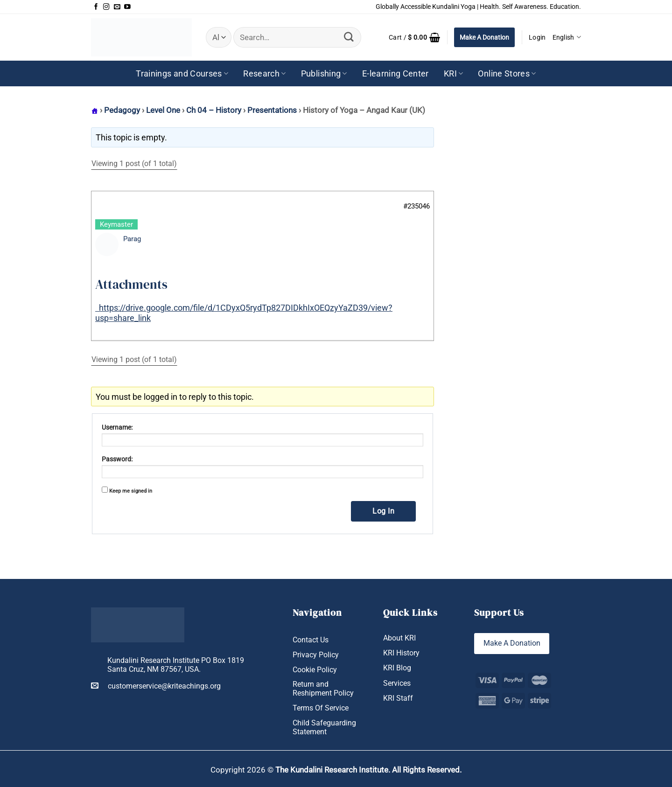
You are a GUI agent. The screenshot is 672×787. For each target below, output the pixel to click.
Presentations (272, 110)
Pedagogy (122, 110)
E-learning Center (395, 74)
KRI (454, 74)
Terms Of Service (321, 708)
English (567, 37)
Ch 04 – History (214, 110)
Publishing (324, 74)
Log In (383, 511)
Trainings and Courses (182, 74)
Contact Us (311, 640)
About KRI (399, 638)
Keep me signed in (131, 491)
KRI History (401, 653)
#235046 (416, 206)
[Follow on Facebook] (96, 7)
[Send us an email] (117, 7)
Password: (117, 459)
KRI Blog (397, 668)
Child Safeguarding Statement (324, 727)
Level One (163, 110)
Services (397, 683)
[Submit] (349, 37)
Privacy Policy (316, 655)
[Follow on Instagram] (106, 7)
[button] (414, 37)
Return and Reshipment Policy (323, 689)
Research (264, 74)
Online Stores (507, 74)
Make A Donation (484, 37)
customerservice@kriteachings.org (156, 686)
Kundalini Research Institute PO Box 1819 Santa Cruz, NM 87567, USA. (176, 665)
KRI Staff (398, 698)
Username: (117, 427)
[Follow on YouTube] (127, 7)
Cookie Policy (315, 670)
